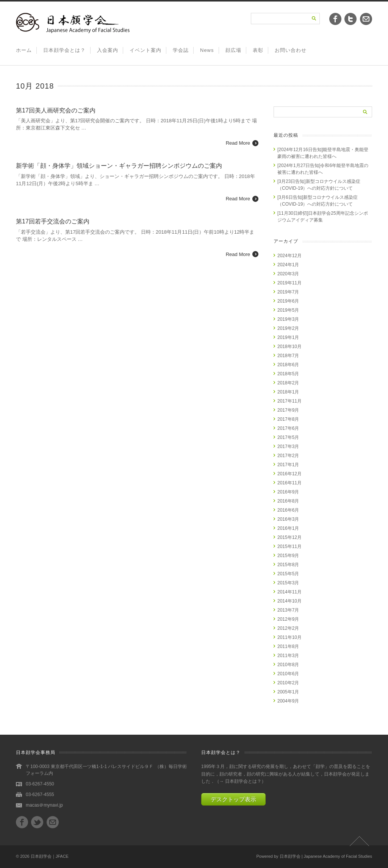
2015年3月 (288, 583)
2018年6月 (288, 365)
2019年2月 (288, 328)
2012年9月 (288, 619)
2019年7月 (288, 292)
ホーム (24, 50)
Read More (238, 143)
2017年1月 (288, 465)
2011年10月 (289, 637)
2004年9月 (288, 701)
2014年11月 (289, 592)
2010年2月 (288, 683)
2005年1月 (288, 692)
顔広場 (233, 50)
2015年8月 (288, 565)
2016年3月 (288, 519)
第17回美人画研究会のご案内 (56, 110)
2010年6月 (288, 674)
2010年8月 (288, 665)
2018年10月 (289, 347)
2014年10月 (289, 601)
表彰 (258, 50)
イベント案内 (145, 50)
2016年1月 (288, 528)
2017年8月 (288, 419)
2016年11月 (289, 483)
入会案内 (108, 50)
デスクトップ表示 (233, 799)
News (207, 50)
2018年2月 (288, 383)
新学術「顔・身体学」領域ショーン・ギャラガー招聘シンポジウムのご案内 (119, 166)
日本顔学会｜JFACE (50, 856)
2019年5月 (288, 310)
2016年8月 (288, 501)
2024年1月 (288, 265)
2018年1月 (288, 392)
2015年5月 (288, 574)
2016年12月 (289, 474)
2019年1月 (288, 337)
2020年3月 (288, 274)
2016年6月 (288, 510)
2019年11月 (289, 283)
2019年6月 (288, 301)
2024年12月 (289, 256)
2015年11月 (289, 546)
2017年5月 (288, 437)
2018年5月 (288, 374)
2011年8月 (288, 646)
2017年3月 (288, 446)
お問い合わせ (291, 50)
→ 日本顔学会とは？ (240, 781)
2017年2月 (288, 456)
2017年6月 (288, 428)
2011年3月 (288, 656)
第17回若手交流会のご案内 (53, 221)
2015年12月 (289, 537)
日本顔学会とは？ (64, 50)
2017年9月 (288, 410)
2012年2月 (288, 628)
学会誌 (181, 50)
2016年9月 (288, 492)
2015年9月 (288, 556)
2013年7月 (288, 610)
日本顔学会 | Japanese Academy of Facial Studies (326, 856)
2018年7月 (288, 356)
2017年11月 (289, 401)
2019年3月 (288, 319)
